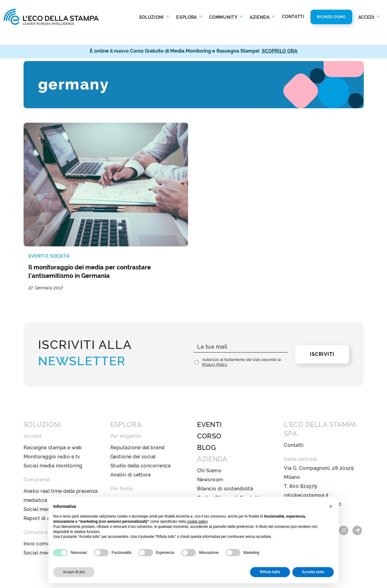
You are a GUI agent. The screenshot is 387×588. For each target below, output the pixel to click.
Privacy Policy (215, 333)
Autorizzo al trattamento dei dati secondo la (242, 331)
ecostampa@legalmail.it (313, 473)
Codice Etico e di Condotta (229, 467)
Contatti (293, 17)
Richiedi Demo (331, 17)
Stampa (120, 469)
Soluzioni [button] (152, 17)
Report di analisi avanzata (55, 487)
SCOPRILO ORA (280, 51)
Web (116, 478)
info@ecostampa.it (306, 464)
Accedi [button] (367, 17)
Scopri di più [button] (74, 572)
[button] (331, 506)
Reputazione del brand (138, 416)
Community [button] (224, 17)
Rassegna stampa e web (53, 416)
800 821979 (303, 455)
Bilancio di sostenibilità (225, 458)
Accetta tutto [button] (313, 572)
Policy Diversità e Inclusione (231, 476)
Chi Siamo (209, 439)
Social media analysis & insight (61, 478)
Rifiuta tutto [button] (270, 572)
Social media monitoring (53, 435)
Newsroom (210, 448)
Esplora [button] (187, 17)
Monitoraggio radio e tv (52, 426)
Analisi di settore (131, 444)
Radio (117, 487)
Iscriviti (322, 323)
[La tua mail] (241, 316)
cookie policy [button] (197, 521)
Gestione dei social (133, 426)
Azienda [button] (260, 17)
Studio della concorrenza (141, 435)
